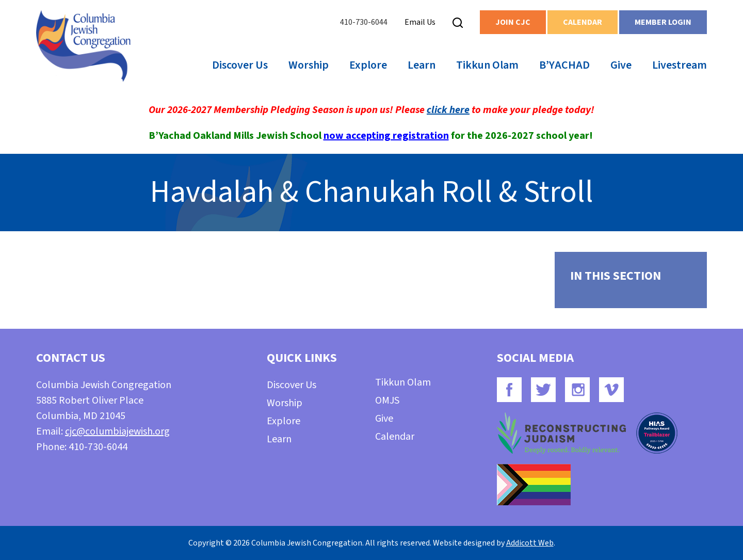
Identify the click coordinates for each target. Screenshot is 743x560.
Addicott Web (530, 543)
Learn (422, 65)
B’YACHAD (564, 65)
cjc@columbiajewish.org (117, 431)
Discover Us (240, 65)
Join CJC (513, 22)
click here (448, 110)
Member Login (663, 22)
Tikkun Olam (487, 65)
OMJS (387, 401)
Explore (368, 65)
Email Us (420, 22)
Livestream (680, 65)
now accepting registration (386, 136)
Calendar (583, 22)
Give (621, 65)
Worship (309, 65)
